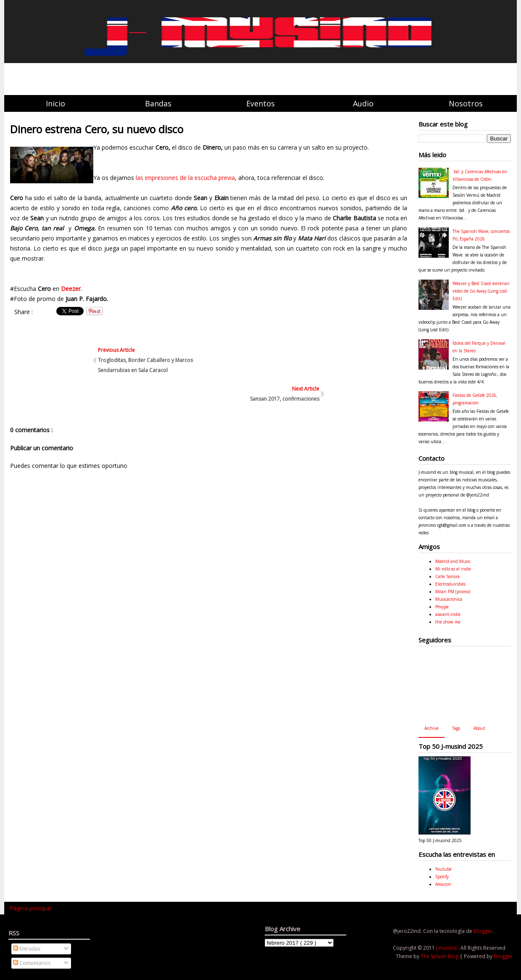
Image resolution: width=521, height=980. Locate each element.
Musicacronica (449, 599)
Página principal (30, 908)
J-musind (447, 948)
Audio (363, 103)
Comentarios (32, 963)
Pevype (442, 607)
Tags (456, 728)
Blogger (483, 931)
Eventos (260, 103)
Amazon (443, 884)
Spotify (442, 877)
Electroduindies (450, 584)
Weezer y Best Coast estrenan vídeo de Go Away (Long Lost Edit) (481, 291)
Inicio (55, 103)
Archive (432, 728)
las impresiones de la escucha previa (184, 178)
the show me (448, 622)
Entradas (27, 949)
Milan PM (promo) (453, 592)
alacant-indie (448, 614)
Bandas (158, 103)
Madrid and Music (453, 561)
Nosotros (466, 103)
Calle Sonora (447, 576)
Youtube (443, 869)
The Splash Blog (440, 956)
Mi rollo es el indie (453, 569)
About (479, 728)
